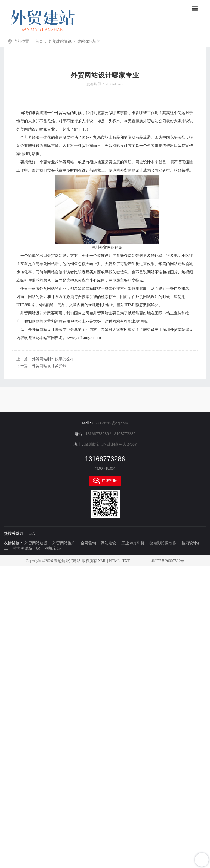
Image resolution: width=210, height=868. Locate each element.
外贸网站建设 (36, 543)
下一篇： (41, 366)
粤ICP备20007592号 (168, 561)
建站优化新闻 (89, 41)
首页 (39, 41)
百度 (32, 533)
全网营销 (88, 543)
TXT (126, 561)
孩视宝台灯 (55, 549)
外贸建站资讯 (60, 41)
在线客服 (105, 481)
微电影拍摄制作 (163, 543)
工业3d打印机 (133, 543)
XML (102, 561)
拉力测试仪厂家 (27, 549)
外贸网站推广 (64, 543)
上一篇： (45, 359)
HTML (114, 561)
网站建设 (109, 543)
